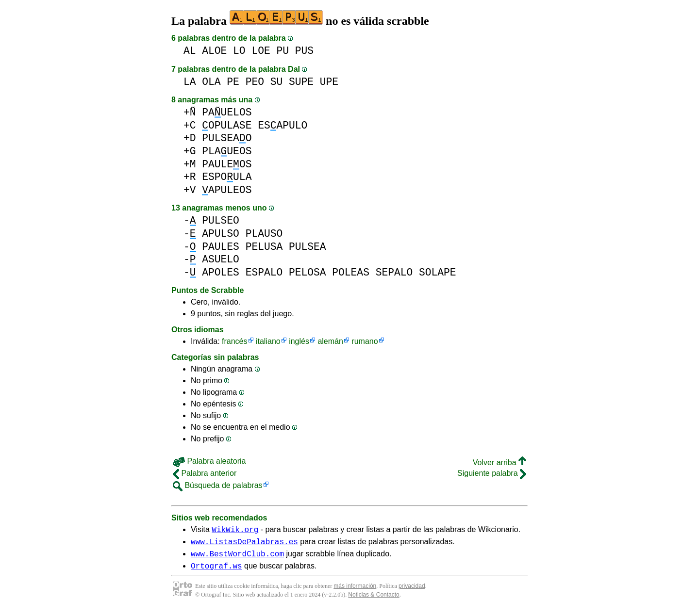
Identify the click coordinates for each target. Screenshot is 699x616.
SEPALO (394, 272)
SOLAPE (438, 272)
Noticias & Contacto (374, 600)
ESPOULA (227, 177)
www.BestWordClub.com (237, 558)
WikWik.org (235, 531)
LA (190, 82)
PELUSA (264, 247)
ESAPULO (283, 125)
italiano (268, 341)
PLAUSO (264, 234)
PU (283, 51)
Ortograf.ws (216, 571)
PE (233, 82)
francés (234, 341)
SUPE (301, 82)
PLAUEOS (227, 151)
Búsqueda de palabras (218, 485)
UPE (329, 82)
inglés (299, 341)
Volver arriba (499, 462)
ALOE (214, 51)
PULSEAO (227, 138)
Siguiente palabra (492, 473)
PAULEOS (227, 164)
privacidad (412, 592)
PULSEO (221, 220)
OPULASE (227, 125)
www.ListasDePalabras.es (244, 544)
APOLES (221, 272)
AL (190, 51)
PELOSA (308, 272)
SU (277, 82)
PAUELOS (227, 112)
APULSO (221, 234)
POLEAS (351, 272)
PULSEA (308, 247)
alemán (330, 341)
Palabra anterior (205, 473)
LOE (261, 51)
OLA (211, 82)
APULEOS (227, 190)
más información (355, 592)
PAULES (221, 247)
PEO (255, 82)
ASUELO (221, 259)
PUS (304, 51)
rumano (365, 341)
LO (239, 51)
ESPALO (264, 272)
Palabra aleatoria (209, 461)
